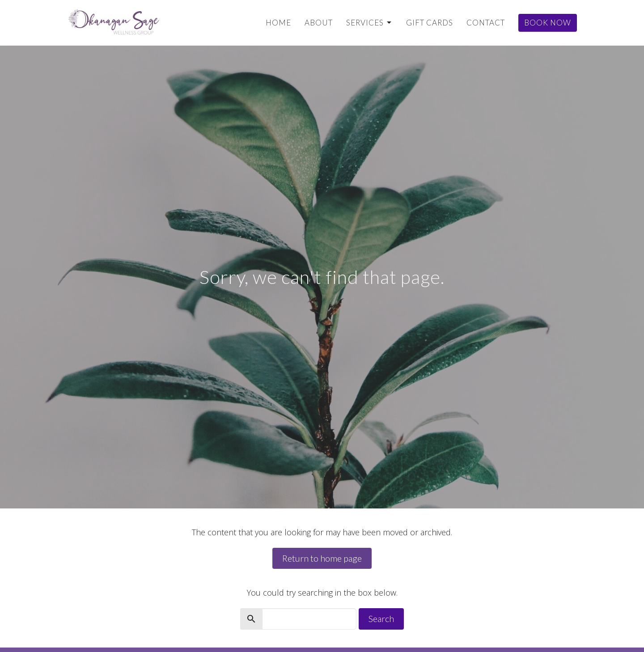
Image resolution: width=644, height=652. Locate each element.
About (319, 23)
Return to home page (322, 558)
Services (369, 23)
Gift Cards (430, 23)
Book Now (548, 23)
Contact (486, 23)
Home (278, 23)
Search (381, 618)
